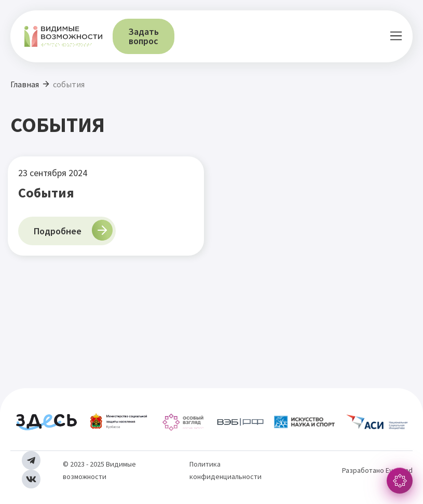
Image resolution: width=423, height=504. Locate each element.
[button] (396, 36)
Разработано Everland (377, 470)
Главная (25, 84)
